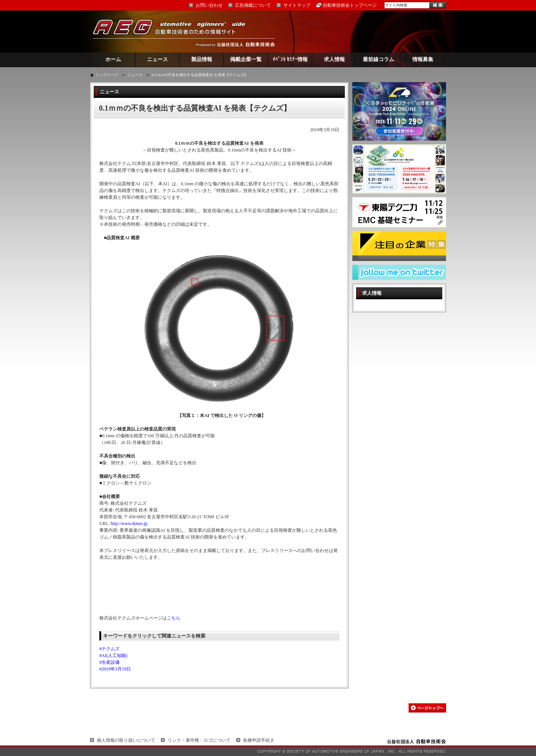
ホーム (113, 59)
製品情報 (202, 59)
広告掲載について (253, 5)
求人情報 (334, 59)
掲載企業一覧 (246, 59)
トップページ (107, 75)
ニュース (157, 59)
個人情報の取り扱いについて (126, 740)
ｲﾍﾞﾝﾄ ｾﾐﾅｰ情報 (290, 59)
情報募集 (423, 59)
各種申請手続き (259, 740)
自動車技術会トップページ (350, 5)
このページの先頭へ (427, 708)
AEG (174, 31)
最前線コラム (379, 59)
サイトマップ (297, 5)
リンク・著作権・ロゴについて (199, 740)
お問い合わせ (209, 5)
